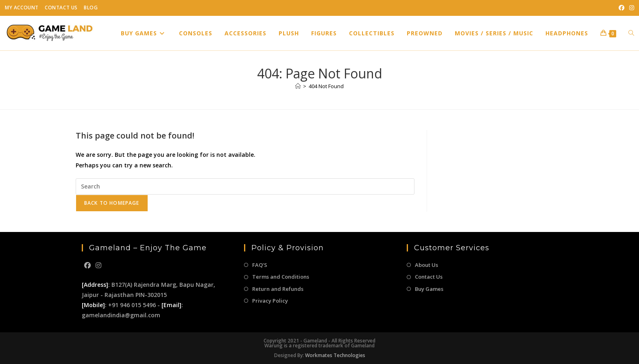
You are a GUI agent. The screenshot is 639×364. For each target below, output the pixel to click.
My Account (22, 8)
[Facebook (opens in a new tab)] (622, 8)
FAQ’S (260, 265)
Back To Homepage (112, 203)
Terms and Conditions (281, 277)
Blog (91, 8)
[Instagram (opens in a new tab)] (630, 8)
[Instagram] (98, 265)
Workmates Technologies (335, 355)
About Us (426, 265)
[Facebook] (87, 265)
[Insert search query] (245, 186)
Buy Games (429, 289)
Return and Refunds (278, 289)
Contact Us (61, 8)
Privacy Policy (270, 301)
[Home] (298, 86)
